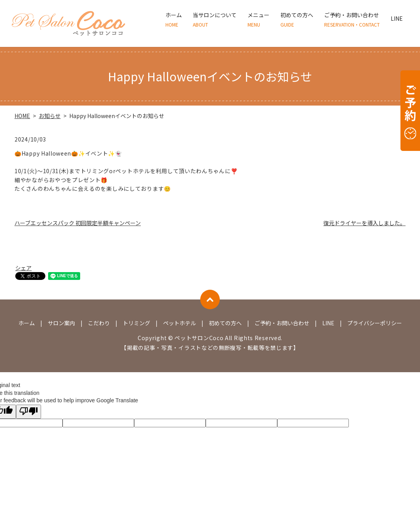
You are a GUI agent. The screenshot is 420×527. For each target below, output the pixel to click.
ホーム (174, 20)
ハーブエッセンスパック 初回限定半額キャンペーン (78, 223)
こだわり (99, 323)
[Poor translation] (29, 412)
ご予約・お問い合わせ (352, 20)
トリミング (136, 323)
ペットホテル (179, 323)
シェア (23, 268)
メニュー (258, 20)
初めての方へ (297, 20)
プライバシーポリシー (375, 323)
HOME (22, 116)
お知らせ (50, 116)
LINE (397, 20)
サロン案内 (61, 323)
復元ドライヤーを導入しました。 (364, 223)
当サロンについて (215, 20)
